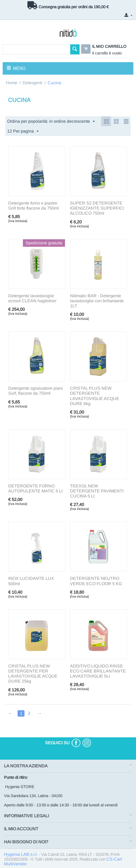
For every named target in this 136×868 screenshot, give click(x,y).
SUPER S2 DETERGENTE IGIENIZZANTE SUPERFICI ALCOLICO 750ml (97, 208)
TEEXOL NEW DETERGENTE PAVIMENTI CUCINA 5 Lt (97, 491)
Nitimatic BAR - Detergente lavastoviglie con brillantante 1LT (97, 301)
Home (12, 83)
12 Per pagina (23, 131)
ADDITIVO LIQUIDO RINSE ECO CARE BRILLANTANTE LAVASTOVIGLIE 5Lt (98, 671)
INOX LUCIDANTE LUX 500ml (31, 581)
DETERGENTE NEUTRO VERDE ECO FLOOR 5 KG (96, 581)
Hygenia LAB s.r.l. (21, 854)
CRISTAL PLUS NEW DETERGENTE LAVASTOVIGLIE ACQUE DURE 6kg (95, 396)
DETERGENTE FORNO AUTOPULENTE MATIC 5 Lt (35, 488)
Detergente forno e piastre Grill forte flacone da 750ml (34, 206)
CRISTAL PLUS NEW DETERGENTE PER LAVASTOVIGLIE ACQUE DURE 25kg (33, 674)
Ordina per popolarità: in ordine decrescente (51, 122)
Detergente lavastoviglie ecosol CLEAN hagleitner (32, 298)
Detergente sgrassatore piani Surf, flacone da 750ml (36, 391)
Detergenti (32, 83)
